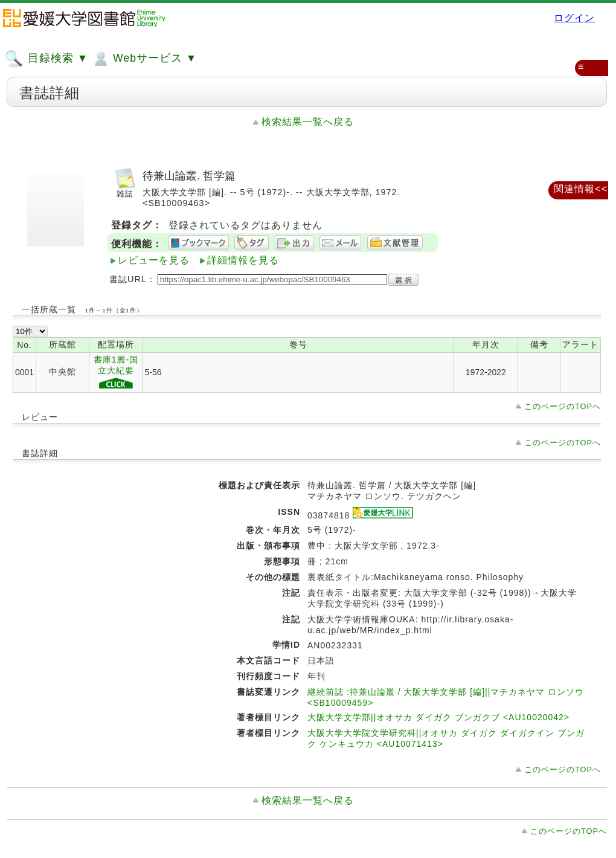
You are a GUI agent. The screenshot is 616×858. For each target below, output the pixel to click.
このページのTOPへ (563, 406)
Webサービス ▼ (144, 59)
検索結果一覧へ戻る (308, 122)
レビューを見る (154, 260)
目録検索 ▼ (47, 59)
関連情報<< (581, 189)
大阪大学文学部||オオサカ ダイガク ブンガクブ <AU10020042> (438, 717)
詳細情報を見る (243, 260)
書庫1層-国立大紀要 (116, 373)
